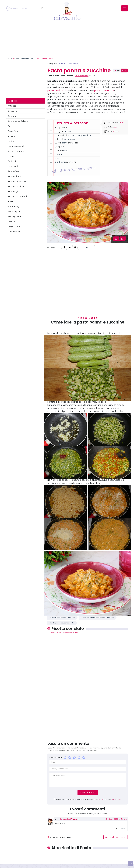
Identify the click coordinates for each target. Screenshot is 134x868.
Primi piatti (25, 59)
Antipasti (12, 106)
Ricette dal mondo (17, 181)
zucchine (67, 131)
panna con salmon (104, 90)
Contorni (12, 116)
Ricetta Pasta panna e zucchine (63, 618)
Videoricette (14, 232)
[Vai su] (131, 863)
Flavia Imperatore (82, 76)
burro (66, 151)
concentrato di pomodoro (79, 135)
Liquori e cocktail (16, 146)
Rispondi (121, 828)
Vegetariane (14, 226)
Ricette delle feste (17, 186)
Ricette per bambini (17, 196)
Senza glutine (14, 216)
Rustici (11, 201)
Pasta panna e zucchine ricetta (62, 623)
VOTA (124, 71)
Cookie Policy (116, 799)
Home (10, 59)
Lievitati (11, 141)
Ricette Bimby (14, 176)
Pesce (11, 156)
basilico (58, 154)
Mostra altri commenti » (116, 837)
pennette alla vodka (58, 90)
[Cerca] (23, 8)
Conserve (13, 111)
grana (65, 143)
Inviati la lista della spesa (74, 169)
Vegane (12, 221)
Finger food (13, 131)
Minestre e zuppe (16, 151)
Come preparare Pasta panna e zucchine (98, 618)
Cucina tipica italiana (18, 121)
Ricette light (14, 191)
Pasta (33, 59)
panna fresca (69, 139)
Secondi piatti (15, 211)
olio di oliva (60, 162)
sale (57, 158)
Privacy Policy (102, 799)
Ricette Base (14, 171)
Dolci (10, 126)
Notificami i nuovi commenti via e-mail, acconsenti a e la (89, 799)
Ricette (17, 59)
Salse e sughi (14, 206)
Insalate (12, 136)
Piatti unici (13, 161)
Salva (87, 247)
